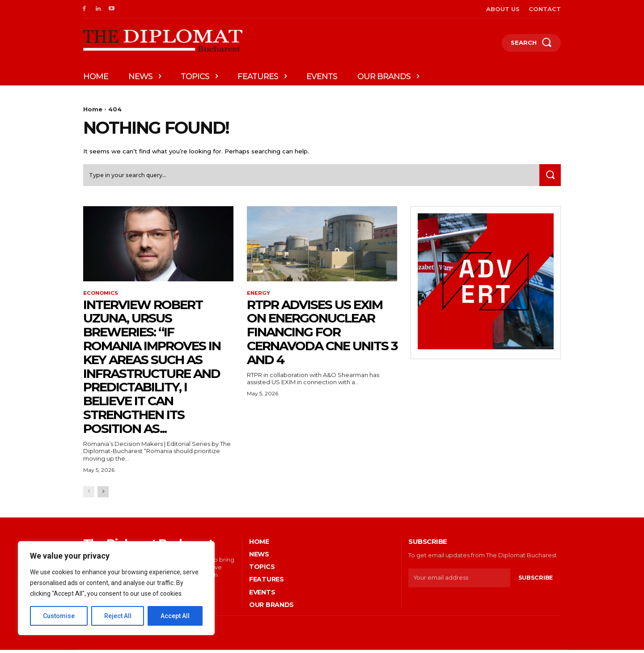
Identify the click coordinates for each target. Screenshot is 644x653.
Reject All (118, 616)
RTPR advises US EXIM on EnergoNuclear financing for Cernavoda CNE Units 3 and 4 (322, 335)
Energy (259, 296)
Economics (102, 296)
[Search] (549, 177)
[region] (116, 588)
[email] (459, 581)
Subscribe (535, 581)
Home (93, 109)
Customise (59, 616)
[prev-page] (89, 494)
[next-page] (103, 494)
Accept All (175, 616)
